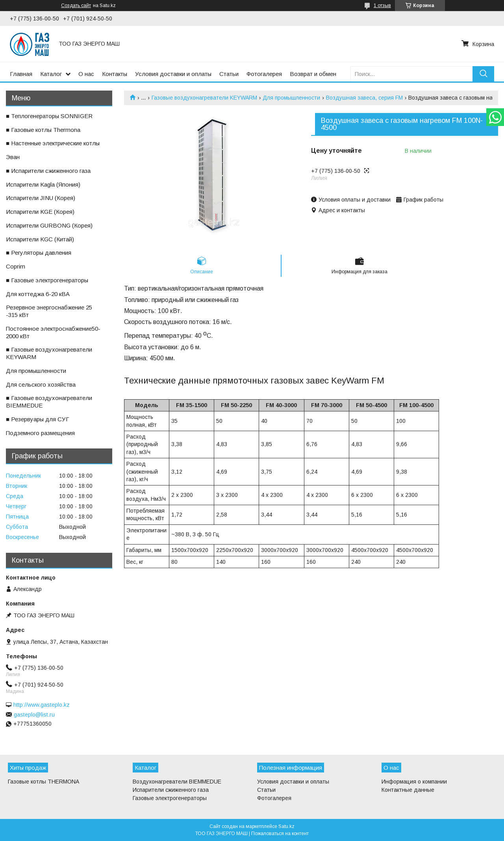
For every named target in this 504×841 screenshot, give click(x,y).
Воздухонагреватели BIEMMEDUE (177, 782)
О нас (86, 74)
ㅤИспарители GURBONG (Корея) (49, 225)
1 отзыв (382, 6)
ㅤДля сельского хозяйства (41, 384)
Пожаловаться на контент (280, 834)
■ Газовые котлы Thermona (43, 130)
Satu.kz (286, 826)
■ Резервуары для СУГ (38, 419)
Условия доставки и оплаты (173, 74)
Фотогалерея (264, 74)
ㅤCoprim (16, 266)
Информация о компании (414, 782)
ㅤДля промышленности (36, 371)
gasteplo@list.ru (34, 715)
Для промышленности (291, 98)
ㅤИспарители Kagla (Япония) (43, 184)
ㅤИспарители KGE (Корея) (40, 212)
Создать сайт (76, 6)
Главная (21, 74)
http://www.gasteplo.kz (42, 705)
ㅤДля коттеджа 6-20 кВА (38, 294)
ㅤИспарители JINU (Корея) (41, 198)
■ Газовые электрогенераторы (47, 280)
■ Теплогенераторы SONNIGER (49, 116)
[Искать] (483, 74)
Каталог (51, 74)
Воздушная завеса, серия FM (364, 98)
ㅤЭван (13, 157)
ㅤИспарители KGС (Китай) (40, 239)
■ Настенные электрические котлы (53, 143)
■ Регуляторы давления (39, 253)
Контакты (115, 74)
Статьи (229, 74)
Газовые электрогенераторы (170, 798)
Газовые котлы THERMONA (44, 782)
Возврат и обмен (313, 74)
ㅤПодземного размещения (40, 433)
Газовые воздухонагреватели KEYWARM (204, 98)
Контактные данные (408, 790)
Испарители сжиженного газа (171, 790)
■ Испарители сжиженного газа (48, 171)
